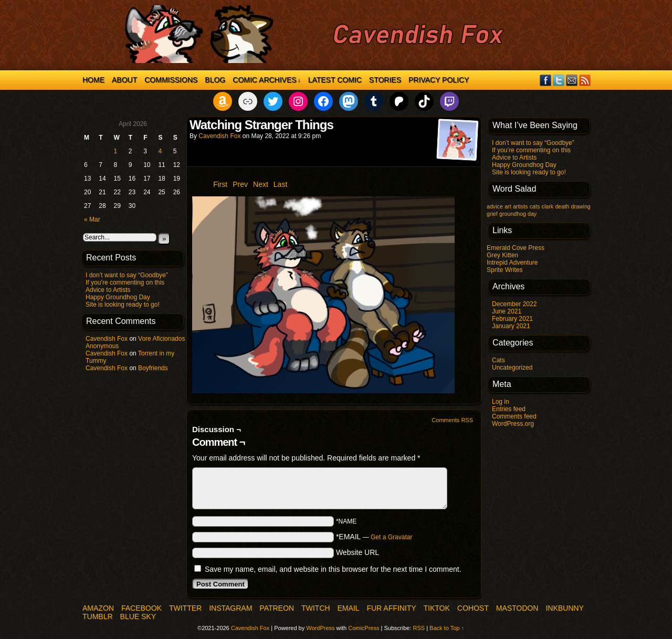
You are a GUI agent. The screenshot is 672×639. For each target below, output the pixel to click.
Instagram (230, 608)
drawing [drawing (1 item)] (580, 206)
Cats (498, 360)
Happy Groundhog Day (118, 297)
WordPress (320, 628)
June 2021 (507, 311)
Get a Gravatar (391, 537)
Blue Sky (138, 616)
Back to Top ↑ (447, 628)
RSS (585, 80)
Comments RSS (452, 420)
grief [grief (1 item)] (492, 214)
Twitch (316, 608)
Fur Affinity (391, 608)
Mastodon (517, 608)
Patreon (277, 608)
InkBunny (564, 608)
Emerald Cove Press (516, 248)
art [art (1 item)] (508, 206)
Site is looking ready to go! (123, 305)
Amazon (98, 608)
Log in (501, 402)
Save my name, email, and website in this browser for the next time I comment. (333, 569)
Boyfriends (153, 368)
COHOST (473, 608)
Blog (215, 80)
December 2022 (514, 304)
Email (572, 80)
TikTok (437, 608)
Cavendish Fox (107, 339)
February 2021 (512, 319)
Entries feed (509, 409)
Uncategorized (512, 368)
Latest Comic (335, 80)
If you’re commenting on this (125, 282)
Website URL (358, 552)
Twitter (559, 80)
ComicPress (364, 628)
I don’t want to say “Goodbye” (127, 275)
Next (261, 184)
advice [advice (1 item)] (495, 206)
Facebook (546, 80)
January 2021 (511, 326)
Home (93, 80)
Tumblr (98, 616)
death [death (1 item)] (562, 206)
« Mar (92, 219)
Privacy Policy (439, 80)
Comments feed (514, 416)
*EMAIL (374, 537)
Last (280, 184)
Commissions (171, 80)
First (220, 184)
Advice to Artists (108, 290)
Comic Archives (266, 80)
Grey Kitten (502, 255)
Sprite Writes (505, 270)
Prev (240, 184)
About (124, 80)
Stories (385, 80)
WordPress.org (513, 424)
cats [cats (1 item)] (535, 206)
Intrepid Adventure (512, 263)
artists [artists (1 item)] (520, 206)
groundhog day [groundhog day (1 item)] (518, 214)
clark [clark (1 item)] (548, 206)
